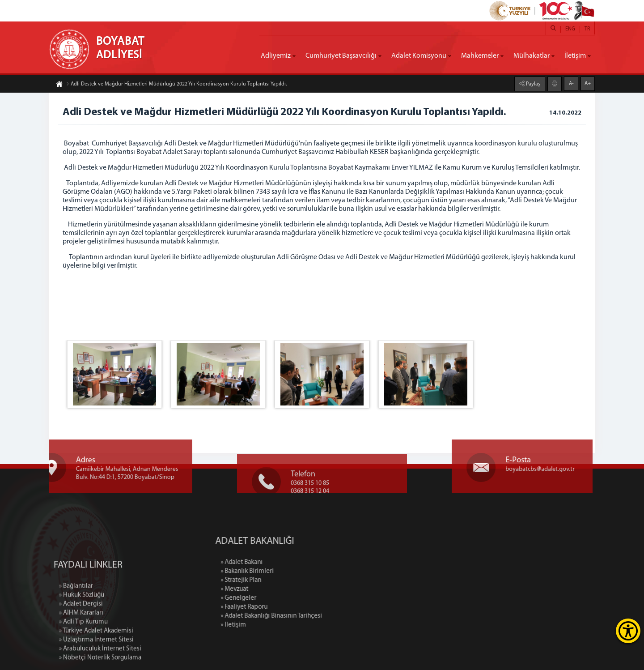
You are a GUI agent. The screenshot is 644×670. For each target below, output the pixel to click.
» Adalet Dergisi (81, 639)
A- (571, 83)
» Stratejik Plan (278, 580)
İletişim (575, 56)
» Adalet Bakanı (279, 562)
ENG (570, 29)
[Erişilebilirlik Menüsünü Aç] (628, 631)
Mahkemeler (480, 56)
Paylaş (532, 84)
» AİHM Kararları (81, 648)
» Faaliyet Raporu (281, 607)
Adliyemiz (276, 56)
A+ (588, 83)
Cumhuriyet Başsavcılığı (341, 56)
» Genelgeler (275, 598)
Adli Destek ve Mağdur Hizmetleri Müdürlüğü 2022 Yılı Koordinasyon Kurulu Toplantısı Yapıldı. (176, 85)
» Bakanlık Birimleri (284, 571)
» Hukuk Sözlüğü (82, 630)
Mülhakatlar (532, 56)
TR (587, 29)
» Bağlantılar (76, 621)
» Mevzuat (271, 589)
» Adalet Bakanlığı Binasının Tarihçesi (308, 616)
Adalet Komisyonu (419, 56)
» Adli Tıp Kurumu (83, 657)
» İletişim (270, 625)
